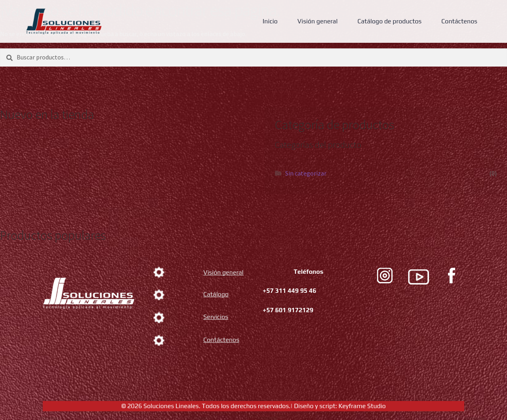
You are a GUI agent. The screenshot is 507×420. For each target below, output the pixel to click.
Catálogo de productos (389, 21)
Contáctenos (459, 21)
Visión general (318, 21)
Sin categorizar (306, 173)
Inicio (270, 21)
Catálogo (216, 294)
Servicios (216, 317)
